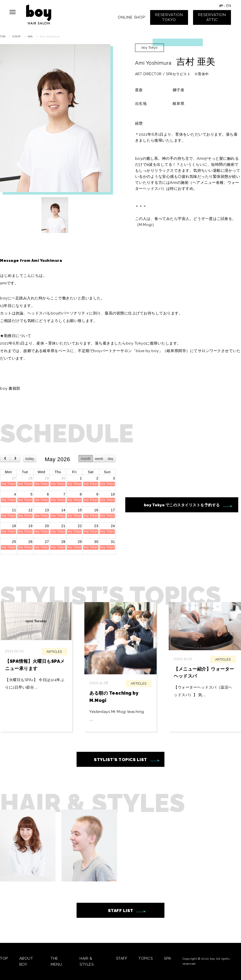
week (99, 459)
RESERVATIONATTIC (212, 17)
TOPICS (146, 958)
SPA (168, 958)
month (86, 459)
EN (229, 6)
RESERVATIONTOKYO (169, 17)
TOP (4, 958)
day (111, 459)
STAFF (122, 958)
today (30, 459)
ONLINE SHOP (131, 17)
